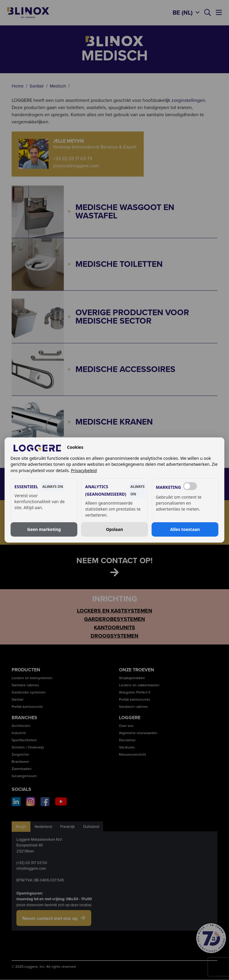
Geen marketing (44, 529)
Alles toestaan (185, 529)
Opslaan (114, 529)
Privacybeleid (84, 470)
